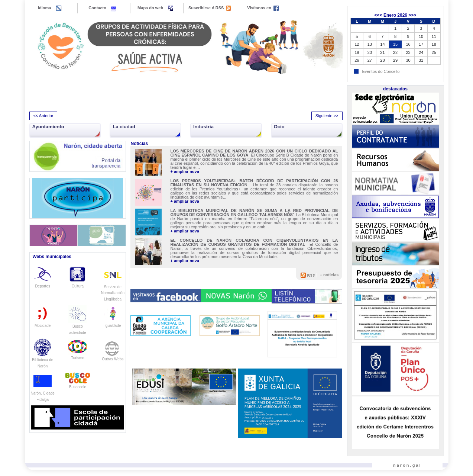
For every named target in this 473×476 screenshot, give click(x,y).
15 (395, 44)
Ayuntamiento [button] (48, 127)
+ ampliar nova (184, 172)
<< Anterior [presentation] (43, 116)
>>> (412, 15)
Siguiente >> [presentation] (327, 116)
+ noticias (329, 275)
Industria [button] (203, 127)
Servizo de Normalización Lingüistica (113, 287)
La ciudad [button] (124, 127)
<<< (378, 15)
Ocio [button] (279, 127)
